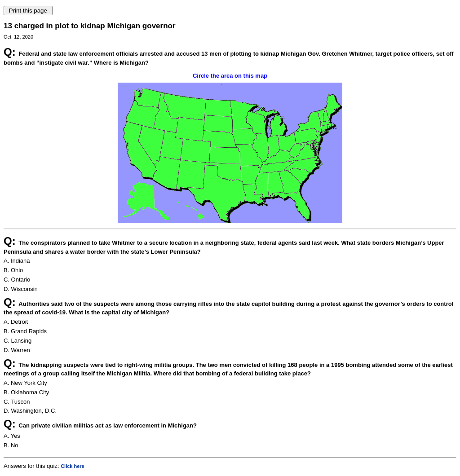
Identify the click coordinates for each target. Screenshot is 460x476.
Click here (73, 466)
